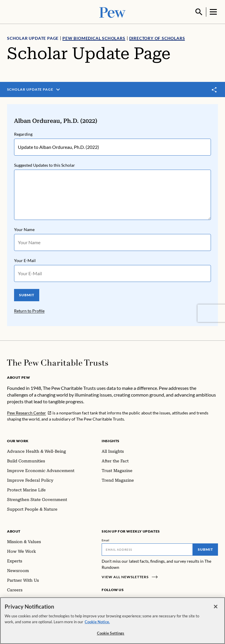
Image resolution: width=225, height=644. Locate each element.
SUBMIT (27, 294)
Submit (205, 549)
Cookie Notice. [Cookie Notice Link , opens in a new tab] (97, 622)
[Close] (216, 607)
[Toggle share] (214, 89)
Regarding (23, 134)
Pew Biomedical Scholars (94, 38)
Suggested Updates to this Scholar (45, 165)
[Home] (58, 362)
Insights (111, 440)
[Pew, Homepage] (112, 12)
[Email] (147, 549)
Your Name (24, 229)
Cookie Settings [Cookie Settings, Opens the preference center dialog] (111, 633)
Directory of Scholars (157, 38)
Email (106, 540)
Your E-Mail (25, 260)
